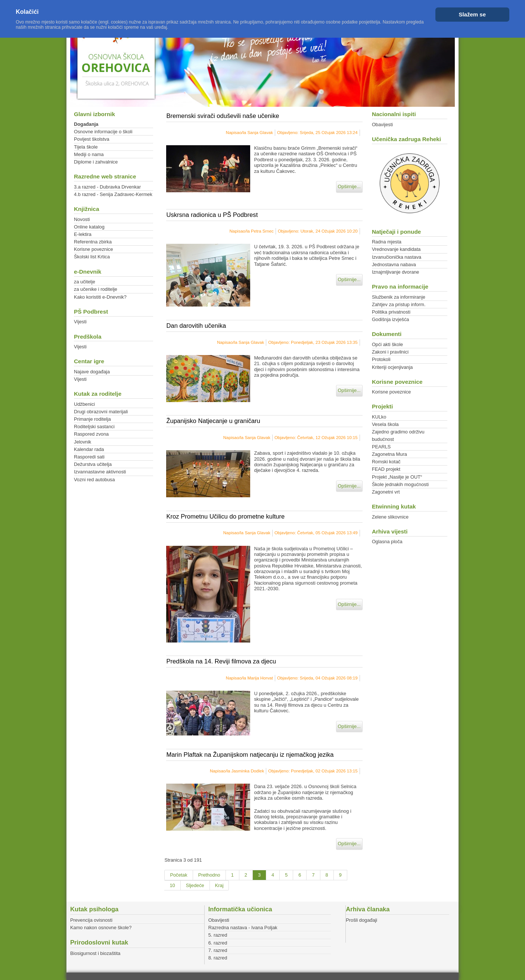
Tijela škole (86, 147)
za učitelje (85, 282)
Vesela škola (385, 424)
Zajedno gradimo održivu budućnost (398, 435)
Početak (178, 875)
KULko (379, 417)
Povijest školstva (92, 139)
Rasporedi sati (89, 457)
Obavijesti (382, 125)
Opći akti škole (387, 344)
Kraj (219, 885)
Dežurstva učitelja (93, 464)
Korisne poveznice (94, 249)
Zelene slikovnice (390, 517)
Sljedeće (195, 885)
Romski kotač (386, 462)
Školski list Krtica (92, 257)
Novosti (82, 219)
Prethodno (209, 875)
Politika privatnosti (391, 312)
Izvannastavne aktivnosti (100, 472)
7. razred (218, 950)
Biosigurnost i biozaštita (95, 953)
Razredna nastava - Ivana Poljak (243, 928)
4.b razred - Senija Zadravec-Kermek (113, 194)
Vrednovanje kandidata (396, 249)
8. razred (218, 958)
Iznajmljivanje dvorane (396, 272)
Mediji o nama (89, 154)
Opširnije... (349, 186)
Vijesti (80, 322)
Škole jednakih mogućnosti (400, 484)
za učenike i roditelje (96, 289)
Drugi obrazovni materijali (101, 412)
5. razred (218, 935)
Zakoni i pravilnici (390, 352)
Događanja (86, 124)
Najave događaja (92, 372)
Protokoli (381, 359)
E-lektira (83, 234)
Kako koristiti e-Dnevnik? (100, 297)
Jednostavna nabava (394, 265)
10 (172, 885)
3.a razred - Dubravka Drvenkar (107, 187)
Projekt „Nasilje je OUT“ (397, 477)
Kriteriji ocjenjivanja (392, 367)
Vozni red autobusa (94, 480)
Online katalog (89, 227)
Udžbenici (84, 404)
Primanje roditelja (92, 419)
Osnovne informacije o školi (103, 132)
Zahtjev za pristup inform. (399, 304)
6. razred (218, 943)
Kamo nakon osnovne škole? (101, 928)
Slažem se (472, 14)
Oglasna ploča (387, 542)
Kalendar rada (89, 449)
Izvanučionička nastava (397, 257)
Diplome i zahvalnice (96, 162)
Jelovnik (83, 442)
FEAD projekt (386, 469)
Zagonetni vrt (386, 492)
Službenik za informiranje (399, 297)
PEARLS (381, 447)
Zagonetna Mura (389, 454)
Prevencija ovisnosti (91, 920)
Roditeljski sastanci (94, 427)
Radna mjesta (387, 242)
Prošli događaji (361, 920)
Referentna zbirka (93, 242)
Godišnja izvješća (391, 319)
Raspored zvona (91, 434)
